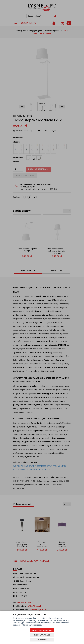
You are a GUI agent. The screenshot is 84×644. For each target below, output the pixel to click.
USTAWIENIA (42, 640)
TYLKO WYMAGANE (42, 635)
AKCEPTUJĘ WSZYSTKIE (42, 630)
